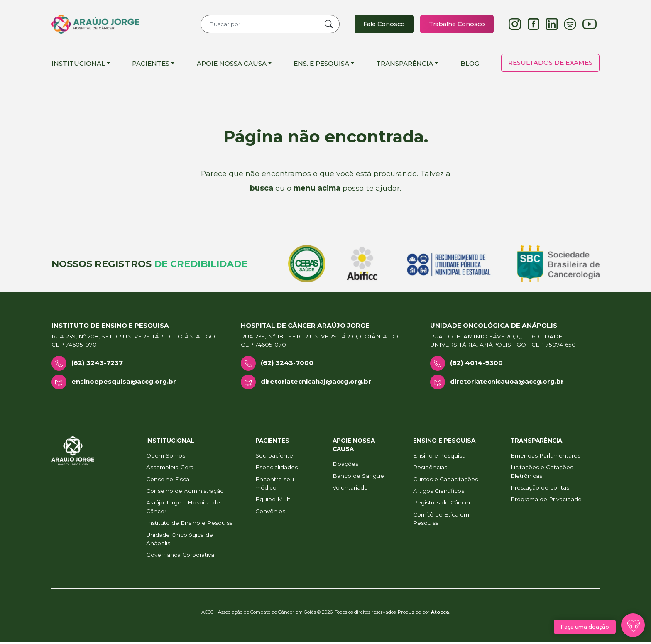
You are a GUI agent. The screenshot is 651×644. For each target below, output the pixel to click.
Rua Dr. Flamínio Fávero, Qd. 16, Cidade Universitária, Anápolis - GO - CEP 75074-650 (503, 342)
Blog (470, 65)
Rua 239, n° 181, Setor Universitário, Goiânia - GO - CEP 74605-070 (323, 342)
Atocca (440, 614)
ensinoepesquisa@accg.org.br (124, 383)
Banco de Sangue (358, 477)
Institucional (78, 65)
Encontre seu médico (275, 485)
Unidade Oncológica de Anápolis (180, 540)
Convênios (270, 513)
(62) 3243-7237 (97, 364)
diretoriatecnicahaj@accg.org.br (316, 383)
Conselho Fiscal (168, 480)
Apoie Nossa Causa (232, 65)
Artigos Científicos (439, 492)
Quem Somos (166, 457)
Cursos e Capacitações (445, 480)
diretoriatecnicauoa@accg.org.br (507, 383)
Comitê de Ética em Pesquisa (441, 520)
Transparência (405, 65)
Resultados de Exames (550, 64)
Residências (430, 469)
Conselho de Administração (185, 492)
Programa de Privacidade (546, 501)
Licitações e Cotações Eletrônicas (542, 473)
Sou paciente (274, 457)
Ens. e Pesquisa (321, 65)
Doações (345, 465)
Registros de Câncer (442, 504)
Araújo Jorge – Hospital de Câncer (183, 508)
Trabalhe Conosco (456, 24)
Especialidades (277, 469)
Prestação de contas (540, 489)
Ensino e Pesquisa (439, 457)
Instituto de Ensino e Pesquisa (190, 524)
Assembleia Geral (170, 469)
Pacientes (151, 65)
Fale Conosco (380, 24)
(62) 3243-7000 (287, 364)
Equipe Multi (273, 501)
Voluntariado (350, 489)
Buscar (324, 25)
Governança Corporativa (180, 556)
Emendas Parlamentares (546, 457)
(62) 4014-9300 (476, 364)
